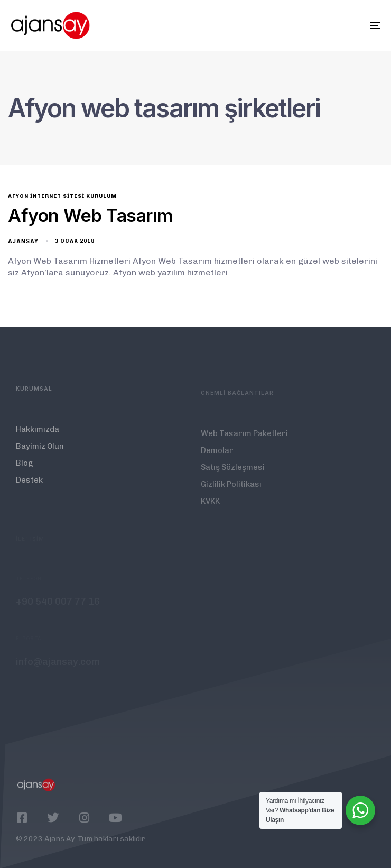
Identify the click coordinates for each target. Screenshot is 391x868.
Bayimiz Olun (40, 452)
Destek (29, 486)
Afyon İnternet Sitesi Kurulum (62, 196)
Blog (25, 469)
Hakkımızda (38, 435)
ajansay (23, 241)
